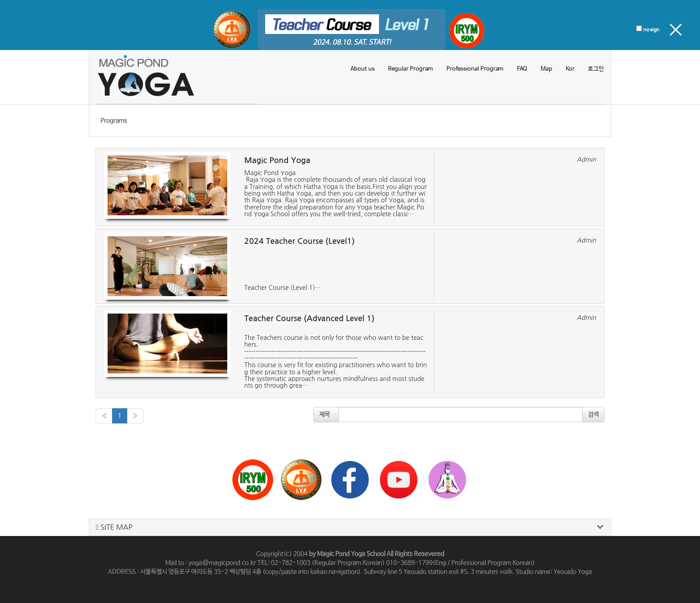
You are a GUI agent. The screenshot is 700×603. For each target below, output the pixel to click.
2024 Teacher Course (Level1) (299, 241)
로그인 (596, 69)
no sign (651, 30)
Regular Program (410, 69)
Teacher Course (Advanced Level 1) (309, 318)
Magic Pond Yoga (277, 160)
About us (362, 69)
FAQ (522, 69)
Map (546, 69)
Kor (570, 69)
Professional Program (475, 69)
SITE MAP (114, 527)
